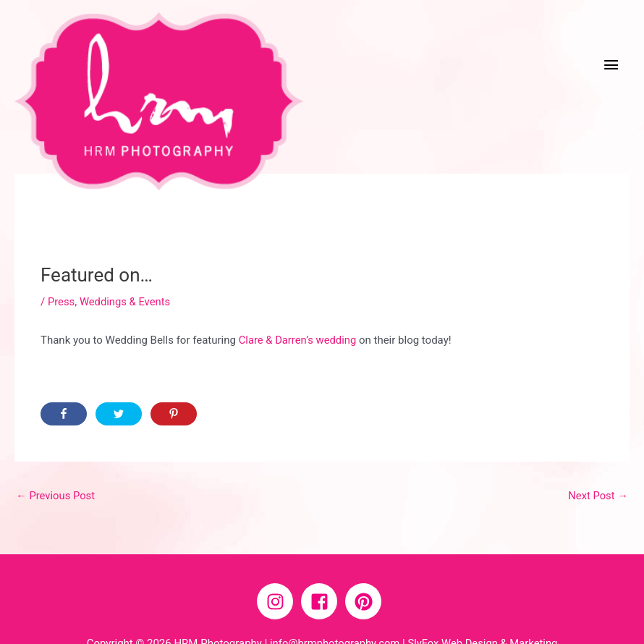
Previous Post (56, 457)
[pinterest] (366, 563)
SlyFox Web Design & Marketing (483, 604)
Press (62, 262)
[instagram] (278, 563)
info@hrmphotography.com (334, 604)
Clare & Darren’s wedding (298, 301)
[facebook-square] (322, 563)
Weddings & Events (126, 262)
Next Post (598, 457)
